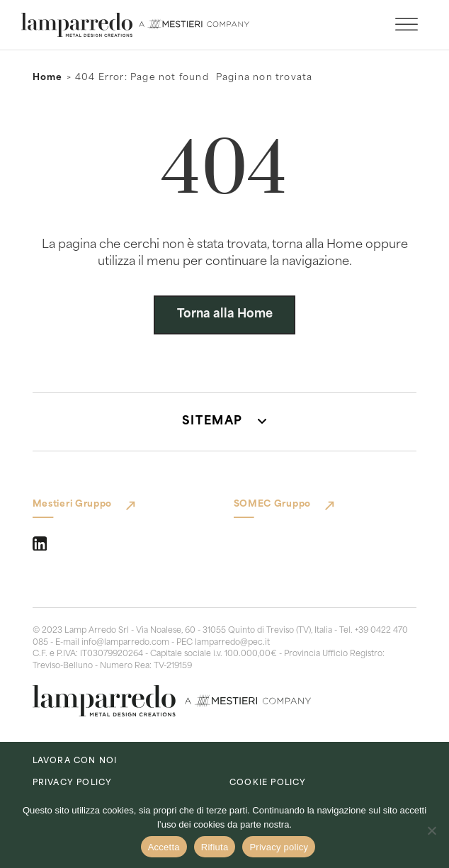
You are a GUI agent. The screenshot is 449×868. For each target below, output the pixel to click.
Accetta (164, 847)
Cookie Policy (268, 783)
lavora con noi (75, 761)
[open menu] (407, 25)
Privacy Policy (73, 783)
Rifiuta (215, 847)
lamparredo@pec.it (232, 643)
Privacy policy (279, 847)
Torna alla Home (225, 315)
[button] (225, 422)
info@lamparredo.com (125, 643)
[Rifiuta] (431, 830)
